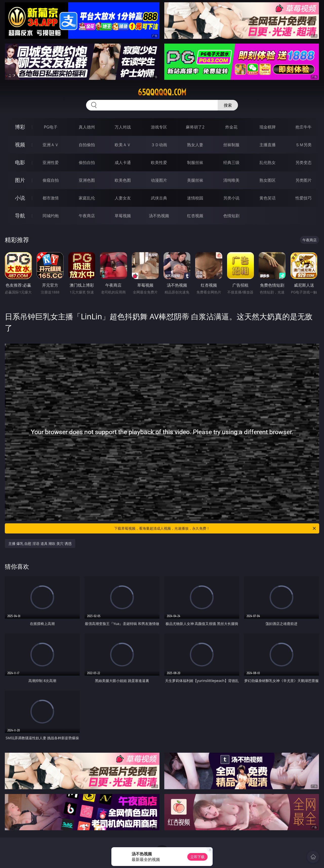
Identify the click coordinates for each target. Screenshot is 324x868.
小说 (20, 198)
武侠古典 (159, 198)
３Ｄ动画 (159, 145)
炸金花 (231, 127)
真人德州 (87, 127)
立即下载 (197, 857)
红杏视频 (195, 216)
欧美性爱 (159, 162)
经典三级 (231, 162)
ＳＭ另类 (303, 145)
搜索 (228, 105)
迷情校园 (195, 198)
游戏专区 (159, 127)
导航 (20, 216)
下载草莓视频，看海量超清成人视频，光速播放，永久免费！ (215, 528)
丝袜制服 (231, 145)
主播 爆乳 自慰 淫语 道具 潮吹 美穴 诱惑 (40, 543)
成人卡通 (123, 162)
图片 (20, 180)
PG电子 (50, 127)
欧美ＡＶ (123, 145)
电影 (20, 162)
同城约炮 (51, 216)
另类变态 (303, 162)
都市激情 (51, 198)
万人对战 (123, 127)
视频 (20, 145)
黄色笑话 (268, 198)
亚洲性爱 (51, 162)
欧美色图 (123, 180)
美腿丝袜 (195, 180)
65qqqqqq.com (162, 92)
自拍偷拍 (87, 145)
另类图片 (303, 180)
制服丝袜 (195, 162)
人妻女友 (123, 198)
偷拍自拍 (87, 162)
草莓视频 (123, 216)
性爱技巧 (303, 198)
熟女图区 (268, 180)
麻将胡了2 (195, 127)
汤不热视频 (159, 216)
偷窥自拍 (51, 180)
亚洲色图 (87, 180)
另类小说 (231, 198)
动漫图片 (159, 180)
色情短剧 (231, 216)
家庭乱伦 (87, 198)
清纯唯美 (231, 180)
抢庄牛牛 (303, 127)
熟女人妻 (195, 145)
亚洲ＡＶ (51, 145)
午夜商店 (87, 216)
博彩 (20, 127)
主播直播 (268, 145)
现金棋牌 (268, 127)
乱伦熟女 (268, 162)
